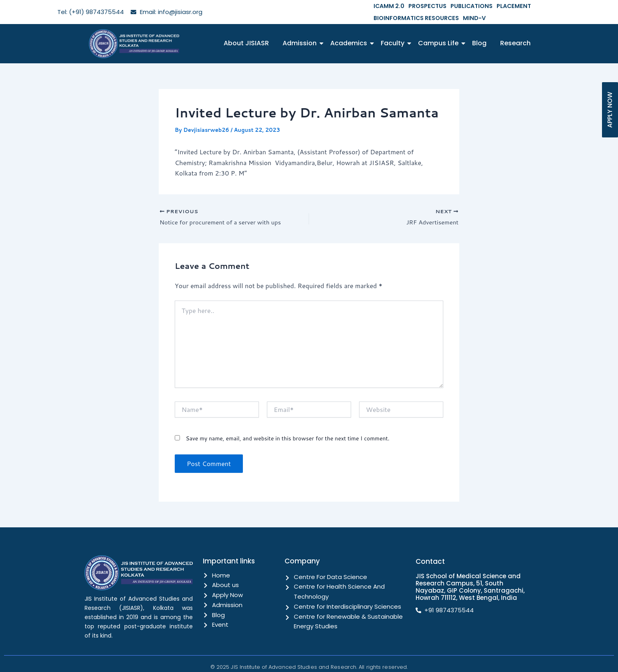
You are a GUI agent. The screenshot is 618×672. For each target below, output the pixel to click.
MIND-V (606, 6)
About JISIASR (246, 31)
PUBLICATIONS (460, 6)
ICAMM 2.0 (387, 6)
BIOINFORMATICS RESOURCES (555, 6)
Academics (350, 31)
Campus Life (440, 31)
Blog (479, 31)
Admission (301, 31)
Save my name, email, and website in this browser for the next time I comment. (287, 428)
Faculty (394, 31)
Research (515, 31)
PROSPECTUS (421, 6)
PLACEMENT (498, 6)
